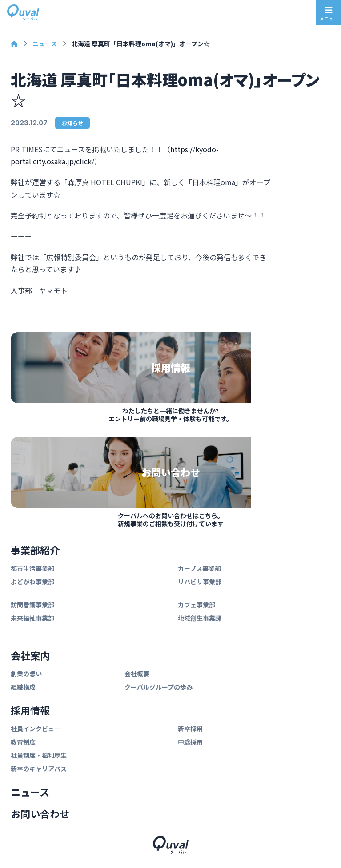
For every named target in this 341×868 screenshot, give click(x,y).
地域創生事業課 (200, 618)
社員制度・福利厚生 (39, 755)
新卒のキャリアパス (39, 769)
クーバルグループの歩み (158, 687)
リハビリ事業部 (200, 582)
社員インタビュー (36, 729)
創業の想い (26, 674)
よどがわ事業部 (32, 582)
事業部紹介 (35, 550)
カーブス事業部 (199, 568)
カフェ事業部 (197, 605)
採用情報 (30, 710)
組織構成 (23, 687)
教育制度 (23, 742)
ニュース (45, 44)
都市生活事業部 (32, 568)
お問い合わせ (40, 813)
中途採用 (190, 742)
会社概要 (137, 674)
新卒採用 (190, 729)
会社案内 (30, 655)
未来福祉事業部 (32, 618)
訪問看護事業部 (32, 605)
